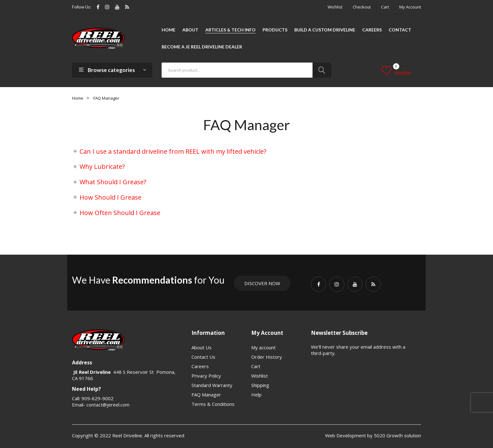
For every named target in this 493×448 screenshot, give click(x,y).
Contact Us (203, 357)
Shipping (260, 385)
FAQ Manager (206, 395)
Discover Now (262, 283)
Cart (385, 7)
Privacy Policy (206, 376)
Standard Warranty (212, 385)
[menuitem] (169, 30)
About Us (202, 347)
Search (322, 70)
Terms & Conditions (213, 404)
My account (410, 7)
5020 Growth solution (397, 435)
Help (256, 395)
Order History (267, 357)
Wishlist (335, 7)
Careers (200, 366)
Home (78, 98)
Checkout (362, 7)
